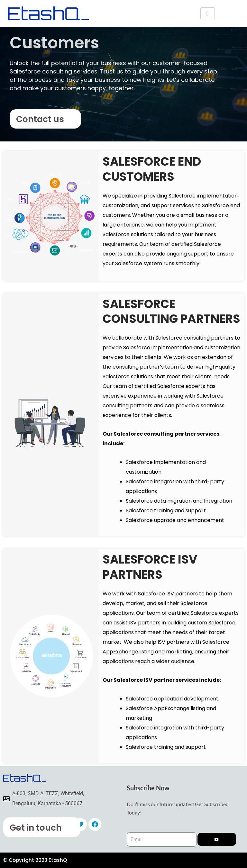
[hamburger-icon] (208, 13)
